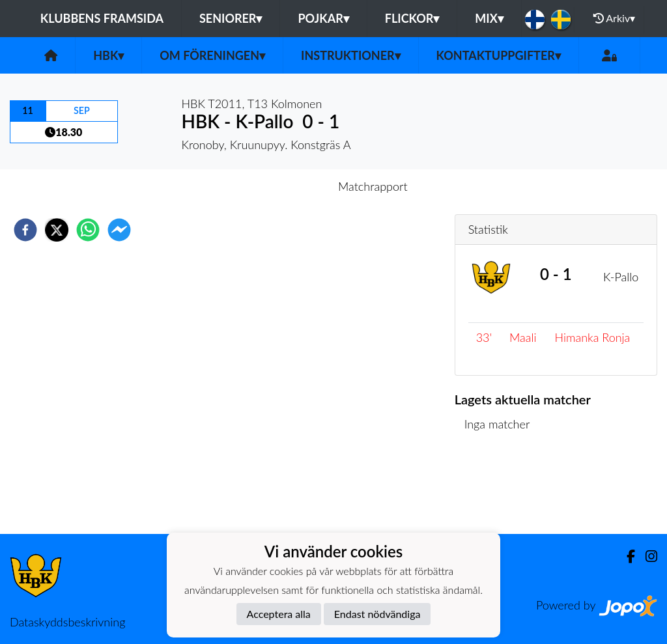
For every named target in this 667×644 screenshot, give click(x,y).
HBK (108, 55)
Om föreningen (212, 55)
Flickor (412, 18)
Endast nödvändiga (377, 614)
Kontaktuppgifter (499, 55)
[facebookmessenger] (119, 230)
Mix (489, 18)
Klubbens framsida (102, 18)
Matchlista (497, 490)
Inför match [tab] (288, 186)
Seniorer (231, 18)
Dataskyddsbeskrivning (67, 622)
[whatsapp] (88, 230)
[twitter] (57, 230)
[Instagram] (646, 556)
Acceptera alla (279, 614)
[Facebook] (626, 556)
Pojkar (323, 18)
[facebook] (25, 230)
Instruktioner (351, 55)
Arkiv (614, 18)
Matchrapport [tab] (373, 186)
